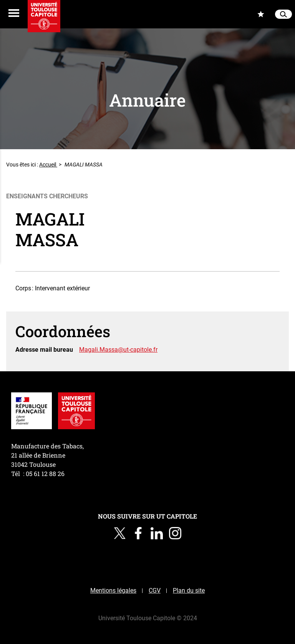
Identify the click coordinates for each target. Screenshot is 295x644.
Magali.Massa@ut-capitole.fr (118, 350)
